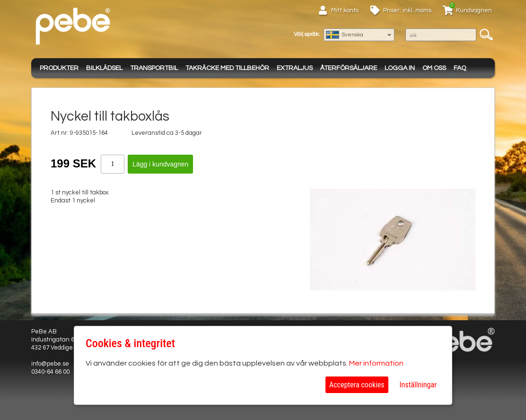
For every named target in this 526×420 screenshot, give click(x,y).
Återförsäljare (349, 68)
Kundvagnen (474, 10)
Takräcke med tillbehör (227, 68)
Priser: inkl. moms (407, 10)
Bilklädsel (104, 68)
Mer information (376, 363)
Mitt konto (345, 10)
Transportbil (154, 68)
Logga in (400, 68)
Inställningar (418, 385)
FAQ (460, 68)
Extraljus (295, 68)
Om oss (434, 68)
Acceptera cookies (357, 385)
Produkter (59, 68)
